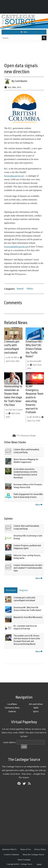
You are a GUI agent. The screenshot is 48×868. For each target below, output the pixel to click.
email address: (10, 742)
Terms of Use (26, 849)
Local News (12, 704)
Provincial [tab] (11, 590)
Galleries (12, 711)
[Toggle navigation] (24, 32)
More (39, 505)
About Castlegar (24, 860)
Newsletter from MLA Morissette (28, 617)
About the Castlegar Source (33, 854)
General (20, 289)
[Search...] (22, 38)
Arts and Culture (36, 704)
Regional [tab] (24, 590)
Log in (39, 864)
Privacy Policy (40, 849)
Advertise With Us (9, 849)
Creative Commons (11, 854)
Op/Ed (36, 708)
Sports (36, 711)
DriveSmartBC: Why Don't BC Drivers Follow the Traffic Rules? (34, 349)
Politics (30, 289)
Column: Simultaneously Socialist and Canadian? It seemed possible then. (28, 568)
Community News (12, 708)
